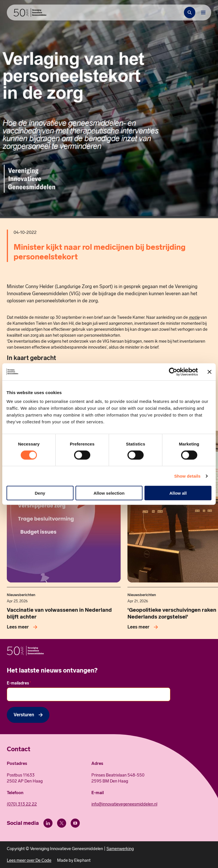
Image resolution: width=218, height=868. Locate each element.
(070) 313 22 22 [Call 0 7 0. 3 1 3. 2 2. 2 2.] (22, 804)
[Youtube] (75, 823)
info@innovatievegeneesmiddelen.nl (124, 804)
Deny (40, 493)
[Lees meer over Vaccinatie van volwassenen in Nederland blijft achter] (23, 627)
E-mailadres (19, 683)
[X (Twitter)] (62, 823)
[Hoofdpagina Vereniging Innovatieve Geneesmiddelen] (30, 13)
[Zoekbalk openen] (190, 13)
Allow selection (109, 493)
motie (194, 317)
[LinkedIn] (48, 823)
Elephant (82, 860)
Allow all (178, 493)
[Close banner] (209, 372)
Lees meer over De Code (29, 860)
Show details (187, 476)
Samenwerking (120, 849)
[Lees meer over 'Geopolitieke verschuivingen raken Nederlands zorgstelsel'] (144, 627)
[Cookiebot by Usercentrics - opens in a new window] (173, 372)
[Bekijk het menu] (203, 13)
